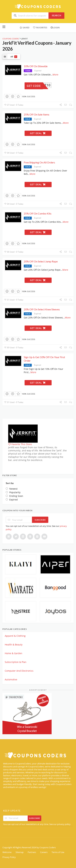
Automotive (11, 679)
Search (57, 15)
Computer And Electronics (19, 671)
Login (55, 28)
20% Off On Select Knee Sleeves (42, 309)
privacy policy (64, 824)
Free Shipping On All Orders (39, 162)
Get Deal (38, 133)
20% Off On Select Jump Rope (41, 261)
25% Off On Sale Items (37, 114)
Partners (32, 852)
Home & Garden (14, 653)
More (55, 75)
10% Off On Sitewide (36, 66)
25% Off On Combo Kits (38, 213)
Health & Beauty (14, 645)
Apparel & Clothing (15, 636)
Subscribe (40, 520)
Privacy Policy (9, 857)
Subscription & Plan (16, 662)
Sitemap (20, 852)
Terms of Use (58, 852)
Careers (44, 852)
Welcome (7, 852)
